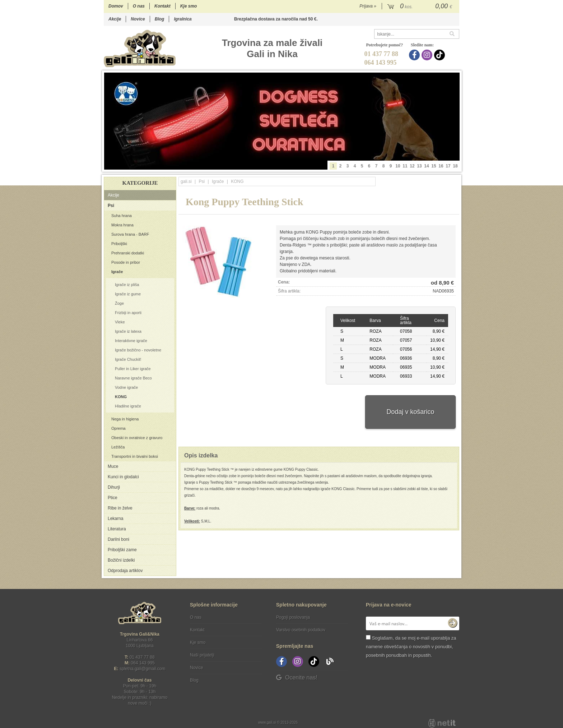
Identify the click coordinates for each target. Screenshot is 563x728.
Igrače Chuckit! (128, 359)
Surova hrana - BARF (130, 234)
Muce (113, 466)
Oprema (118, 428)
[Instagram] (428, 55)
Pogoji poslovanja (293, 617)
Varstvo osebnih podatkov (301, 630)
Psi (111, 206)
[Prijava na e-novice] (452, 623)
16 (441, 166)
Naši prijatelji (202, 655)
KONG (121, 397)
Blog (160, 19)
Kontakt (162, 6)
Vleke (120, 322)
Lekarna (115, 519)
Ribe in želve (120, 508)
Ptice (113, 498)
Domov (116, 6)
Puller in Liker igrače (133, 369)
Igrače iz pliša (127, 285)
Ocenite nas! (297, 678)
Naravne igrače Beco (133, 378)
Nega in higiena (125, 419)
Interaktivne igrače (131, 341)
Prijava (368, 6)
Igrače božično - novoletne (138, 350)
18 (455, 166)
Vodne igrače (126, 387)
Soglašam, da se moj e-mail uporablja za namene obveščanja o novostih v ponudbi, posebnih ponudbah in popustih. (411, 647)
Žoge (119, 303)
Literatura (117, 529)
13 (419, 166)
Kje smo (189, 6)
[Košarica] (421, 6)
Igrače (117, 272)
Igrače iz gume (128, 294)
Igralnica (183, 19)
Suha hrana (122, 216)
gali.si (186, 181)
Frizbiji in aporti (128, 313)
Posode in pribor (126, 262)
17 (448, 166)
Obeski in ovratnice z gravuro (137, 438)
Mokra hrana (122, 225)
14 (426, 166)
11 (405, 166)
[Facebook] (415, 55)
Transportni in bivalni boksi (135, 456)
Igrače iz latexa (128, 331)
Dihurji (114, 487)
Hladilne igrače (128, 406)
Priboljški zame (122, 550)
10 (398, 166)
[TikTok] (440, 55)
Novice (138, 19)
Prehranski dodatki (128, 253)
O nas (139, 6)
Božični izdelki (121, 560)
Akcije (115, 19)
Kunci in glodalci (123, 477)
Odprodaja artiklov (125, 571)
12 (412, 166)
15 (434, 166)
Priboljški (119, 244)
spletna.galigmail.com (143, 669)
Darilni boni (118, 539)
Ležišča (118, 447)
